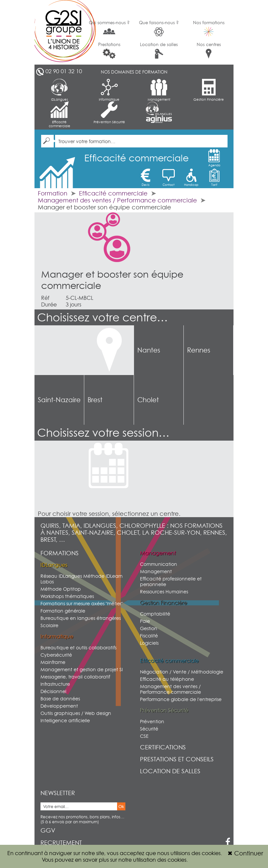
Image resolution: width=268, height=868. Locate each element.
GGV (48, 830)
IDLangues (60, 90)
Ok (121, 807)
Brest (95, 400)
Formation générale (63, 611)
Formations (60, 553)
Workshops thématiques (67, 596)
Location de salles (159, 50)
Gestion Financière (209, 90)
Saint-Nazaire (59, 400)
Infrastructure (55, 684)
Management (159, 90)
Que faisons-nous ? (159, 28)
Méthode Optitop (61, 589)
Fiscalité (149, 636)
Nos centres (209, 50)
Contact (168, 178)
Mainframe (53, 662)
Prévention (152, 721)
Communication (159, 564)
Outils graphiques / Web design (76, 713)
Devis (146, 178)
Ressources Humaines (164, 592)
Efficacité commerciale (60, 115)
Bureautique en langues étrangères (81, 618)
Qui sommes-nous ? (109, 28)
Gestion (149, 628)
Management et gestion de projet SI (82, 669)
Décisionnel (53, 691)
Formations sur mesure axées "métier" (82, 603)
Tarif (214, 178)
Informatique (109, 90)
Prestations (109, 50)
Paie (145, 621)
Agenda (214, 158)
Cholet (148, 400)
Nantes (149, 350)
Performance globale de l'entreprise (181, 699)
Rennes (199, 350)
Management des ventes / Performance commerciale (117, 200)
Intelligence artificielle (65, 720)
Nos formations (209, 28)
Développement (59, 706)
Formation (53, 193)
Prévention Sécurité (109, 113)
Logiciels (149, 643)
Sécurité (149, 729)
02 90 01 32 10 (64, 71)
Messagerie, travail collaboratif (75, 677)
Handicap (191, 178)
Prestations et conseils (177, 759)
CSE (144, 736)
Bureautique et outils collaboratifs (78, 648)
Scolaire (49, 625)
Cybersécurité (56, 655)
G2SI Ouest (59, 32)
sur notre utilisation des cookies (148, 860)
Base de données (60, 699)
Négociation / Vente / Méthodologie (182, 672)
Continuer (245, 853)
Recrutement (61, 843)
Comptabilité (155, 614)
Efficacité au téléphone (167, 679)
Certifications (163, 747)
